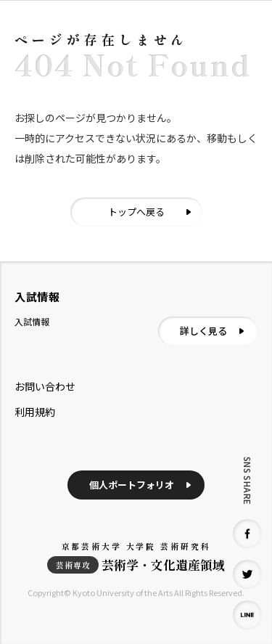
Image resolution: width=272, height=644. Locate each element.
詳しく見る (203, 331)
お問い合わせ (45, 386)
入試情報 (32, 321)
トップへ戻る (136, 212)
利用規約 (35, 412)
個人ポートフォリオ (132, 485)
